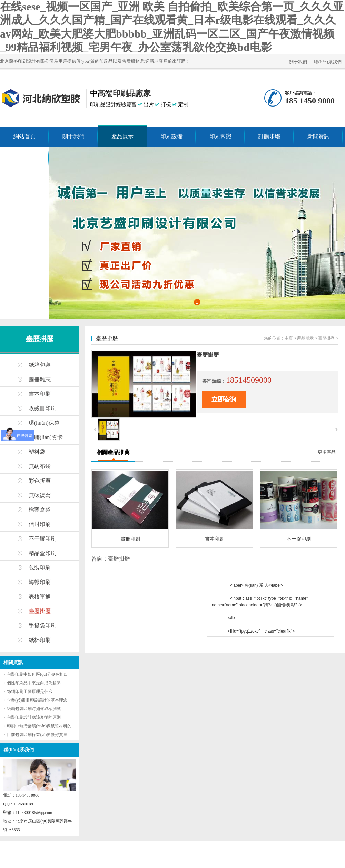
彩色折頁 (40, 481)
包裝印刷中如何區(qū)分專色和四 (37, 674)
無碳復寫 (40, 495)
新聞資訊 (318, 136)
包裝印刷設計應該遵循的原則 (34, 717)
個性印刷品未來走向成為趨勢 (34, 683)
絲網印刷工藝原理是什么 (30, 692)
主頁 (289, 338)
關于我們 (298, 62)
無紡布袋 (40, 466)
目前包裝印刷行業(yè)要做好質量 (37, 735)
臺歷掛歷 (40, 339)
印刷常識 (220, 136)
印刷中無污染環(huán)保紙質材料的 (39, 726)
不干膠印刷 (42, 539)
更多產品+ (328, 452)
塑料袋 (37, 452)
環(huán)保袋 (44, 423)
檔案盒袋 (40, 510)
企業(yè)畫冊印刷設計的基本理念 (37, 700)
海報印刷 (40, 582)
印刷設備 (171, 136)
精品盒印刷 (42, 553)
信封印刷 (40, 524)
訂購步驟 (269, 136)
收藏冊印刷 (42, 408)
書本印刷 (40, 394)
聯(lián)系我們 (328, 62)
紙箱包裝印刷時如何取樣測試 (34, 709)
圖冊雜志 (40, 379)
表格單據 (40, 597)
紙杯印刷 (40, 640)
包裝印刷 (40, 568)
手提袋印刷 (42, 625)
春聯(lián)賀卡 (46, 437)
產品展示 (122, 136)
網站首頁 (24, 136)
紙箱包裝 (40, 365)
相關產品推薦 (113, 452)
